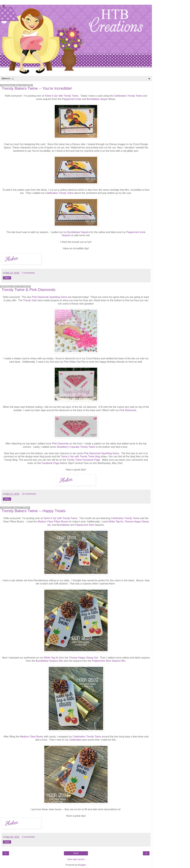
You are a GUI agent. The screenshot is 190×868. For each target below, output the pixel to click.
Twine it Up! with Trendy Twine (61, 96)
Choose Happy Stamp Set (83, 658)
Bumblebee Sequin (97, 99)
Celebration (76, 740)
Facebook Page (50, 463)
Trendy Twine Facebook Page (83, 460)
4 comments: (29, 273)
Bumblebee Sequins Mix (49, 661)
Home (76, 853)
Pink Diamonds (128, 410)
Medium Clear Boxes (32, 737)
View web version (76, 859)
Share (7, 278)
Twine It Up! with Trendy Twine (60, 518)
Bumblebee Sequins (79, 232)
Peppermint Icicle (72, 99)
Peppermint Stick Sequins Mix (109, 661)
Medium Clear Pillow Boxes (53, 522)
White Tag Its (51, 658)
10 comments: (29, 494)
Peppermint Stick (85, 525)
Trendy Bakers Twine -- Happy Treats (34, 511)
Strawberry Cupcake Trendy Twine (76, 447)
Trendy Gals (30, 300)
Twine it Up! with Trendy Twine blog (80, 456)
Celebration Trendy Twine (128, 96)
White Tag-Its (116, 522)
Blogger (82, 865)
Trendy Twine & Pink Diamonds (28, 290)
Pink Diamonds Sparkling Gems (50, 297)
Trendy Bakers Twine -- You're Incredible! (37, 88)
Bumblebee (63, 525)
